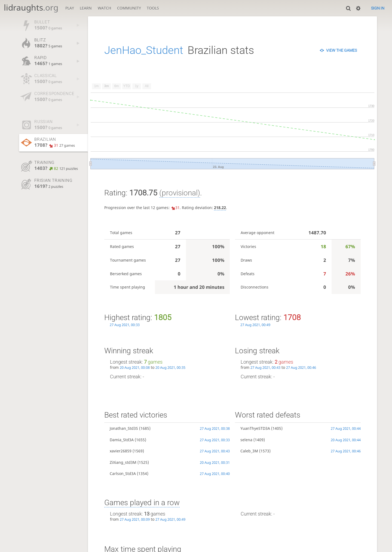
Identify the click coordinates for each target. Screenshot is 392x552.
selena (246, 440)
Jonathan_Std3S (124, 428)
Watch (104, 8)
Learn (86, 8)
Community (129, 8)
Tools (153, 8)
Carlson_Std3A (123, 473)
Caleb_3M (249, 451)
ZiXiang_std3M (123, 462)
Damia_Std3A (122, 440)
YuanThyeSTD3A (255, 428)
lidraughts (31, 7)
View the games (342, 50)
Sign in (378, 8)
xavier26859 (121, 451)
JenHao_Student (144, 50)
